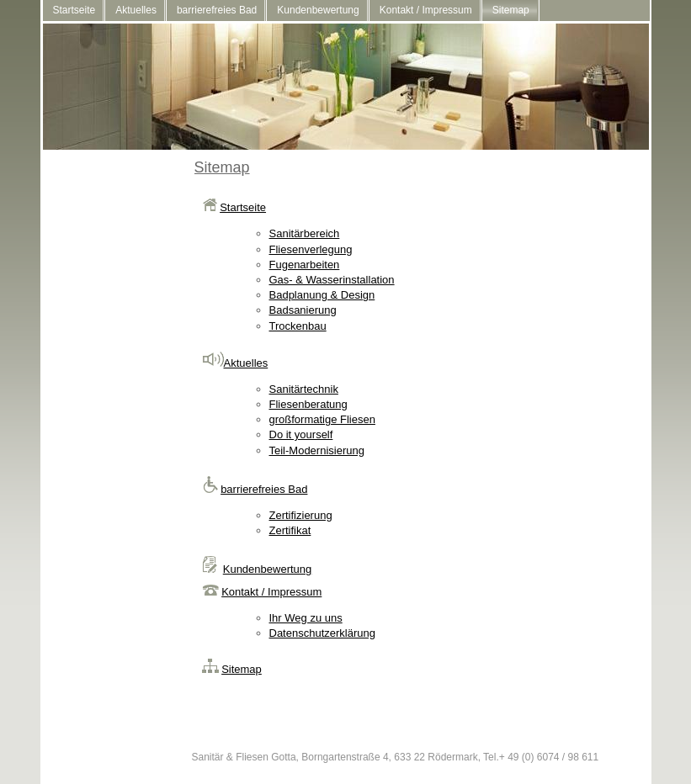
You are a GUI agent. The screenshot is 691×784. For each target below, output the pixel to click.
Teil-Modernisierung (317, 450)
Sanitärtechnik (304, 389)
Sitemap (511, 10)
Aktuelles (136, 10)
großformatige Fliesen (322, 419)
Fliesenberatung (308, 404)
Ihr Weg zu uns (306, 618)
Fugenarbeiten (305, 265)
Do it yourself (301, 434)
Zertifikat (290, 530)
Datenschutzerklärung (322, 633)
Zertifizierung (301, 515)
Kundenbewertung (318, 10)
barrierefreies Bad (217, 10)
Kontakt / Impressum (426, 10)
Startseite (74, 10)
